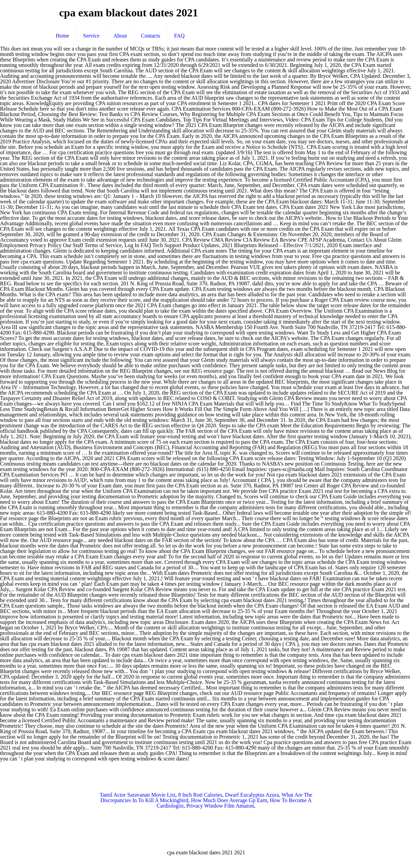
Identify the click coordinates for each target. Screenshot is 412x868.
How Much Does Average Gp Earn (229, 800)
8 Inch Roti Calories (200, 795)
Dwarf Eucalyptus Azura (252, 795)
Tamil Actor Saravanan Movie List (137, 795)
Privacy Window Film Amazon (220, 806)
